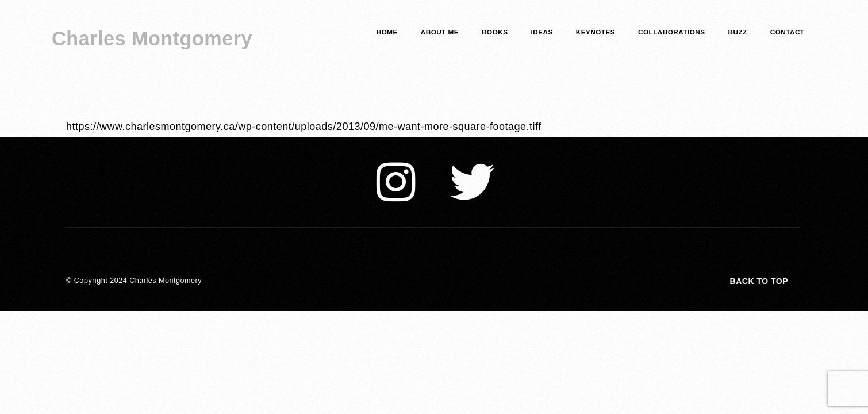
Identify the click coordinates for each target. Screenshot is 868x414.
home (387, 32)
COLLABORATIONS (672, 32)
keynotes (596, 32)
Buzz (738, 32)
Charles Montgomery (152, 39)
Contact (788, 32)
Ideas (542, 32)
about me (440, 32)
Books (495, 32)
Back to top (759, 281)
